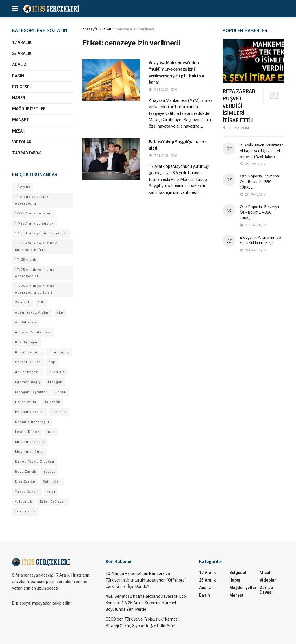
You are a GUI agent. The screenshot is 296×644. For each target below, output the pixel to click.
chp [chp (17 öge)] (52, 362)
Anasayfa (90, 29)
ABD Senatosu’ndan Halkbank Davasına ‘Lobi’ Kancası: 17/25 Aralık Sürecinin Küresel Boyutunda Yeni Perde (147, 603)
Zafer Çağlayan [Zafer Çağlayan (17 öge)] (53, 502)
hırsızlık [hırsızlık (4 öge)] (59, 412)
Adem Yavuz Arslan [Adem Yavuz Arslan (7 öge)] (32, 313)
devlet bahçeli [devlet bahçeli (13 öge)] (28, 372)
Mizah (19, 131)
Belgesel (22, 87)
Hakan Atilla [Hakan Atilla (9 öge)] (26, 402)
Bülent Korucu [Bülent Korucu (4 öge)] (28, 352)
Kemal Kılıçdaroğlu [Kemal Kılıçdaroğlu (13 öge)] (32, 422)
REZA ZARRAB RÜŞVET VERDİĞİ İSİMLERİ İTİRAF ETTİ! (239, 105)
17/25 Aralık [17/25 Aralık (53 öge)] (26, 260)
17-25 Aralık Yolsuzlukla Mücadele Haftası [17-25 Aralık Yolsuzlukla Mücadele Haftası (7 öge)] (36, 246)
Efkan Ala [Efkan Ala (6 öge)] (57, 372)
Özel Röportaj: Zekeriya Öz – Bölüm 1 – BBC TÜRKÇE (260, 212)
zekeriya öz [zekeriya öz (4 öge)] (25, 511)
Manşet (21, 120)
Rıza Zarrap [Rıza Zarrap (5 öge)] (25, 482)
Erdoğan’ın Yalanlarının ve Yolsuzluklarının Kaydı (260, 240)
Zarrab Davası (27, 153)
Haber (19, 98)
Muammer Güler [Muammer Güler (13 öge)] (30, 452)
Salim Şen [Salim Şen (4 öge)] (52, 482)
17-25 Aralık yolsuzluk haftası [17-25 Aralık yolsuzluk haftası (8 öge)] (41, 233)
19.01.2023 (158, 90)
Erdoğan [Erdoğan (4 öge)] (55, 382)
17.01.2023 (158, 156)
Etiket (107, 29)
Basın (18, 76)
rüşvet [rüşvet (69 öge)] (49, 472)
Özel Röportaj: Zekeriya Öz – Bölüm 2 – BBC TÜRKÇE (260, 182)
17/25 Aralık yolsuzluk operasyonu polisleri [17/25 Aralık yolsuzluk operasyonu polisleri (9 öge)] (35, 289)
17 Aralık (22, 43)
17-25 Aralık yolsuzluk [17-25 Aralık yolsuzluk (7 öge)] (34, 223)
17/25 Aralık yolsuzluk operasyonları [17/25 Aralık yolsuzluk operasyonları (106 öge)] (35, 273)
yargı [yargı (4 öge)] (51, 492)
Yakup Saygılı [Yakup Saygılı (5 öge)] (27, 492)
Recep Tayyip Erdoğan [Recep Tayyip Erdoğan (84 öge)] (35, 462)
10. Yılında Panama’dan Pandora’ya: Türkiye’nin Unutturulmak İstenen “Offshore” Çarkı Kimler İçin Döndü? (146, 580)
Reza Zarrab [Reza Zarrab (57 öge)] (26, 472)
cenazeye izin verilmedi (135, 29)
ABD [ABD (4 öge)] (41, 302)
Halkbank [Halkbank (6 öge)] (52, 402)
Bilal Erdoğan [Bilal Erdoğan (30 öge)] (27, 342)
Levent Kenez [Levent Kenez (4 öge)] (27, 432)
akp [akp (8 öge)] (60, 313)
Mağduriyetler (29, 109)
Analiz (19, 65)
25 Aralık (22, 54)
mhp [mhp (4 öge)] (51, 432)
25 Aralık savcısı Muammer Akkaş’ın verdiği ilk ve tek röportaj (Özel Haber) (261, 151)
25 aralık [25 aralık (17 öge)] (23, 302)
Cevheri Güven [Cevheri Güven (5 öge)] (28, 362)
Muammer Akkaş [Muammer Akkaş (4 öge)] (30, 442)
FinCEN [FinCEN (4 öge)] (61, 392)
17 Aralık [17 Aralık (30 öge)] (23, 187)
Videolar (22, 142)
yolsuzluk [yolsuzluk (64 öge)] (24, 502)
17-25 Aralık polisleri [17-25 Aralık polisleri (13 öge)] (33, 213)
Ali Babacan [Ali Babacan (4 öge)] (26, 322)
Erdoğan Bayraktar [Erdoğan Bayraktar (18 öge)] (31, 392)
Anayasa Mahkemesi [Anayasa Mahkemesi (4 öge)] (33, 332)
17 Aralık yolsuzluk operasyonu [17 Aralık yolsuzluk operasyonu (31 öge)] (32, 200)
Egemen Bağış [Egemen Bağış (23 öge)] (28, 382)
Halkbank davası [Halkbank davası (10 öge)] (29, 412)
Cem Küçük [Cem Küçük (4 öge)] (59, 352)
